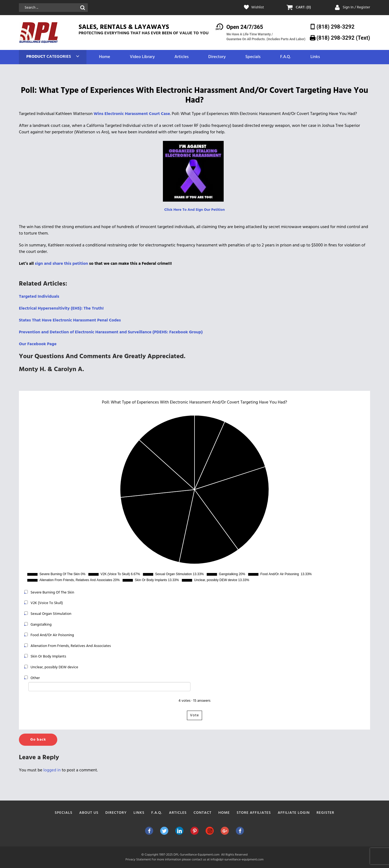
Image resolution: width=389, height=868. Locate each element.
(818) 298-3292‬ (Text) (343, 38)
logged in (52, 770)
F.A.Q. (285, 57)
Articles (182, 57)
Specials (253, 57)
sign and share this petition (61, 264)
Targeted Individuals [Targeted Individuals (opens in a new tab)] (39, 297)
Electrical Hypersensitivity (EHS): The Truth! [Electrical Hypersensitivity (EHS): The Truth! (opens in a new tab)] (61, 308)
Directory (217, 57)
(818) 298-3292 (336, 27)
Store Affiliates (254, 813)
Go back (38, 740)
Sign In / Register (356, 7)
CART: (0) (303, 8)
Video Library (142, 57)
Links (315, 57)
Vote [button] (194, 715)
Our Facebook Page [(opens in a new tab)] (38, 344)
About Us (89, 813)
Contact (202, 813)
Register (326, 813)
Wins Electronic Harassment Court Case (132, 114)
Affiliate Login (294, 813)
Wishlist (258, 8)
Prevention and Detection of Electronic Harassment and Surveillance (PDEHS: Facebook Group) (111, 332)
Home (104, 57)
